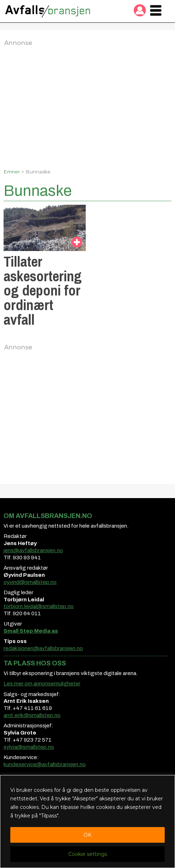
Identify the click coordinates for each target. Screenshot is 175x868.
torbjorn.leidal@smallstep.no (39, 606)
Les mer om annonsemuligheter (42, 684)
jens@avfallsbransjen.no (33, 550)
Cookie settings (88, 854)
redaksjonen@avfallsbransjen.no (43, 648)
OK (87, 835)
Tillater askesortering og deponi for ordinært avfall (43, 291)
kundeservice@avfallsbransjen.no (45, 764)
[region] (87, 822)
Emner (12, 172)
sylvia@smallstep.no (29, 747)
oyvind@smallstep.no (30, 582)
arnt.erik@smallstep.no (32, 715)
